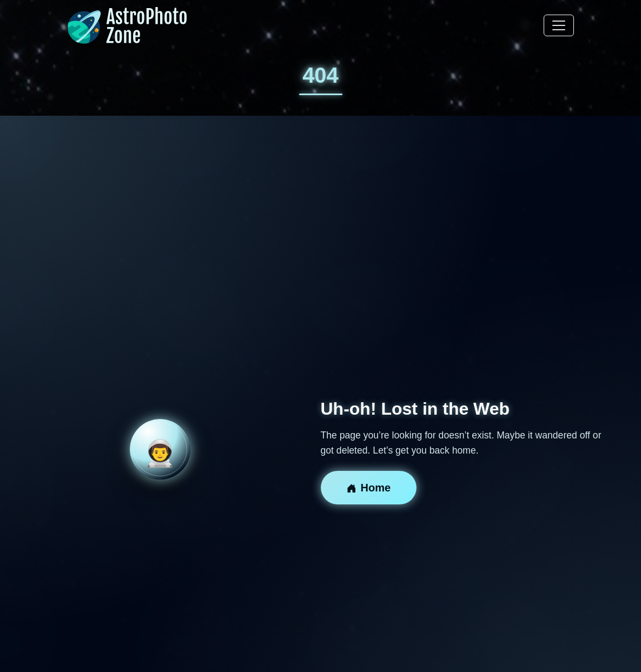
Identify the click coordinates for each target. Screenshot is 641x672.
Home (369, 488)
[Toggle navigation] (559, 25)
